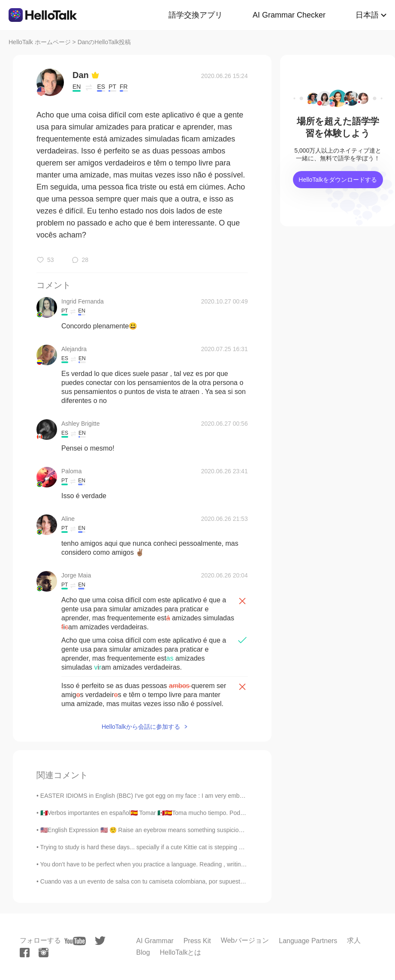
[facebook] (25, 953)
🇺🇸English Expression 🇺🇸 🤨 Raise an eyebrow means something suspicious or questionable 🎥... (171, 830)
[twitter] (100, 941)
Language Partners (308, 941)
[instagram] (44, 953)
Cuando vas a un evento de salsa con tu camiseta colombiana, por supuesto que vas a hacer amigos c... (179, 881)
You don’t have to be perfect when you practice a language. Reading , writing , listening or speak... (171, 864)
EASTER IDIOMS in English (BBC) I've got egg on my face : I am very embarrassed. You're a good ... (175, 796)
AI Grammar (155, 941)
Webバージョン (245, 940)
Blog (143, 952)
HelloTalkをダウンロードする (338, 180)
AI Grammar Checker (289, 15)
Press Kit (197, 941)
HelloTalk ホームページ (40, 42)
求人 (354, 940)
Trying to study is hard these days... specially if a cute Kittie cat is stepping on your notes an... (164, 847)
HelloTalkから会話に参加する (141, 727)
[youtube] (75, 941)
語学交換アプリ (196, 15)
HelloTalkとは (181, 952)
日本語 (367, 15)
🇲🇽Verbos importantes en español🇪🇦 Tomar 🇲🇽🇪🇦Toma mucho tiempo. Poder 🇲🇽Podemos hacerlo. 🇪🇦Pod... (184, 813)
